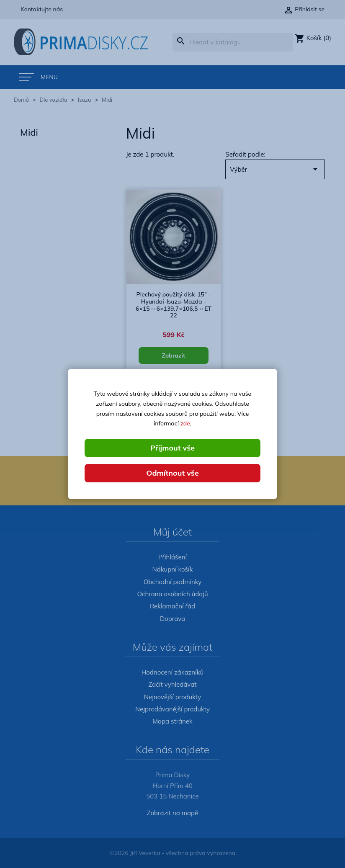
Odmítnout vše (172, 473)
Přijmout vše (172, 448)
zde (185, 423)
